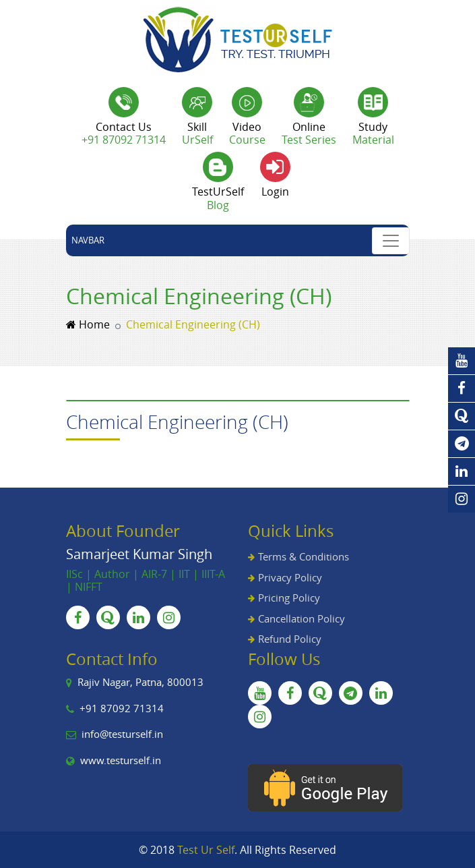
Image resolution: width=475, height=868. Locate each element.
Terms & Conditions (304, 556)
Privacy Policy (290, 577)
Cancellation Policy (302, 618)
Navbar (88, 240)
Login (275, 192)
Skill (197, 133)
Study (373, 133)
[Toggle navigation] (391, 241)
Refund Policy (290, 639)
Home (88, 324)
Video (247, 133)
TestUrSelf (218, 198)
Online (309, 133)
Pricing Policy (289, 598)
